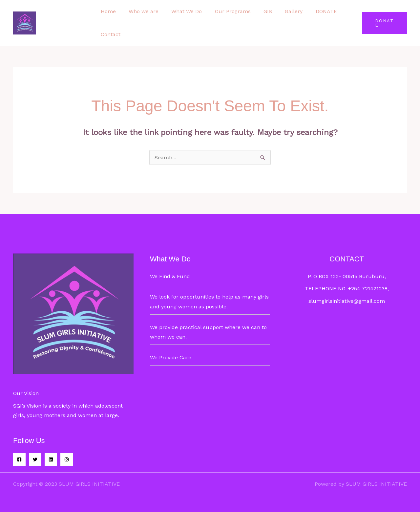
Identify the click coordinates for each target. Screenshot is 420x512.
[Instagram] (67, 459)
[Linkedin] (51, 459)
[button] (383, 23)
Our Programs (224, 11)
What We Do (181, 11)
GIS (257, 11)
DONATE (311, 11)
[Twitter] (35, 459)
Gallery (281, 11)
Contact (109, 34)
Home (107, 11)
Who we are (140, 11)
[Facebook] (19, 459)
